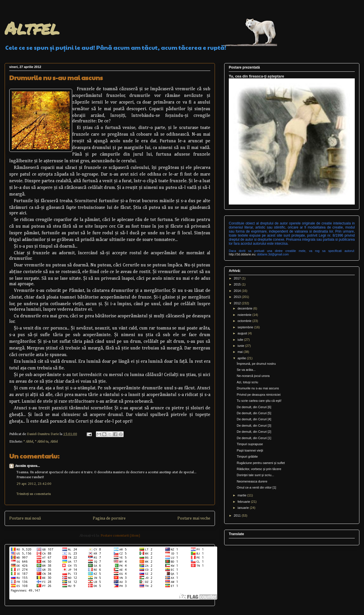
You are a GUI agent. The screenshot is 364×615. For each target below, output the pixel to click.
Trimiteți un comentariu (34, 494)
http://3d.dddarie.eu (242, 254)
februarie (244, 502)
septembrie (246, 327)
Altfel (32, 28)
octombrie (245, 321)
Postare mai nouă (25, 518)
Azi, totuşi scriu (247, 382)
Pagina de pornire (109, 518)
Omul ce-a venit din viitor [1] (256, 487)
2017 (238, 278)
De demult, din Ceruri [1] (254, 438)
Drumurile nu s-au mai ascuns (258, 388)
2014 (238, 291)
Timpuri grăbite (247, 456)
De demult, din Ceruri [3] (254, 426)
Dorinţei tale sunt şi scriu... (255, 475)
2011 (238, 515)
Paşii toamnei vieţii (250, 450)
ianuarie (244, 508)
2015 (238, 284)
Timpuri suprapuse (250, 444)
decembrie (245, 308)
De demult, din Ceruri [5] (254, 413)
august (243, 333)
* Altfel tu (42, 442)
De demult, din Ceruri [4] (254, 419)
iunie (241, 346)
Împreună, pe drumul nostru (256, 364)
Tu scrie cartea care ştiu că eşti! (259, 401)
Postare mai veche (194, 518)
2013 (238, 297)
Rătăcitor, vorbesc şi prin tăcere (259, 469)
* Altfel (28, 442)
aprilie (242, 358)
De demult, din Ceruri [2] (254, 432)
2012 (238, 303)
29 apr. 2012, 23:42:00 (34, 484)
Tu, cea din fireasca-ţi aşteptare (256, 76)
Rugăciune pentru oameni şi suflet (261, 463)
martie (242, 495)
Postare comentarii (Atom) (120, 536)
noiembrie (245, 315)
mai (240, 352)
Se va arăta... (246, 370)
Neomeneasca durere (252, 481)
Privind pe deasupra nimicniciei (259, 395)
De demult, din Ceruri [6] (254, 407)
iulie (241, 340)
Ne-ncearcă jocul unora (253, 376)
